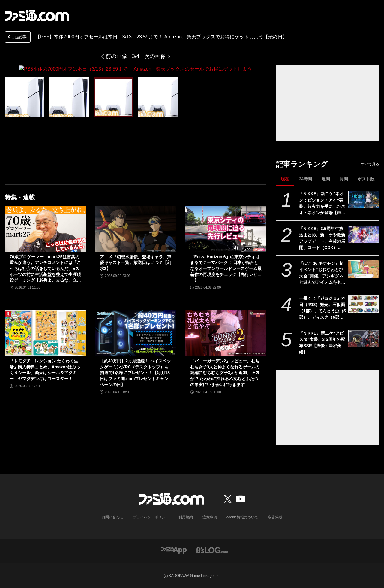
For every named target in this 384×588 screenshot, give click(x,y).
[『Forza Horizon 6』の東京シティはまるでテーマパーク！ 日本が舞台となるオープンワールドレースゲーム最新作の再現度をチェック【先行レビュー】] (226, 229)
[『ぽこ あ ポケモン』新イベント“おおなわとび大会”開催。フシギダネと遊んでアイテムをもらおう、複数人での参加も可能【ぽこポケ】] (364, 269)
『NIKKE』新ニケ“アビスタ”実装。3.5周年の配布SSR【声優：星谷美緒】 (322, 342)
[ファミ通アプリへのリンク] (174, 550)
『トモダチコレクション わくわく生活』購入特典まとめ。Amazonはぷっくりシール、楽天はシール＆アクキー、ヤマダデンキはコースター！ (45, 370)
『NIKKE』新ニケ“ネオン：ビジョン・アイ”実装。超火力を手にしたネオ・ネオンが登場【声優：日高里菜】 (322, 204)
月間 (344, 179)
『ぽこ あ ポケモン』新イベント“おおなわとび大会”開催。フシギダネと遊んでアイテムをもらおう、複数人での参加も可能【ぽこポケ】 (322, 273)
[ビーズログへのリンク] (212, 550)
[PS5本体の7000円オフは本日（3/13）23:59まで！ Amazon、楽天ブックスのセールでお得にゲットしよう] (25, 97)
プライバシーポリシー (151, 517)
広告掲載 (275, 517)
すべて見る (370, 164)
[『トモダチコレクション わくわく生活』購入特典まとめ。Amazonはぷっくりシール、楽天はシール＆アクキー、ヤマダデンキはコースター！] (45, 333)
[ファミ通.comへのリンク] (37, 16)
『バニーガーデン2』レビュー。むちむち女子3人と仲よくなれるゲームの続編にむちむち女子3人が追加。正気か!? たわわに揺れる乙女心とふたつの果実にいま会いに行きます (225, 373)
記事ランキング (302, 164)
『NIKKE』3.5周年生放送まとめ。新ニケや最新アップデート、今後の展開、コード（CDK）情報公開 (322, 238)
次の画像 (155, 56)
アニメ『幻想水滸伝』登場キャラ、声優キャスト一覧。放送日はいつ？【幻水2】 (136, 262)
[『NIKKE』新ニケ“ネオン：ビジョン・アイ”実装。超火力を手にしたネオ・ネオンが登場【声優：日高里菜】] (364, 199)
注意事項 (210, 517)
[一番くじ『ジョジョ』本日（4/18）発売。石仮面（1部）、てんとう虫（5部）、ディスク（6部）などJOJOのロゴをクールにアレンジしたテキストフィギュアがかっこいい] (364, 304)
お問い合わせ (112, 517)
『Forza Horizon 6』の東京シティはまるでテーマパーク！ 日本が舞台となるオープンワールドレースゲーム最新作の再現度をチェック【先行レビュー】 (226, 268)
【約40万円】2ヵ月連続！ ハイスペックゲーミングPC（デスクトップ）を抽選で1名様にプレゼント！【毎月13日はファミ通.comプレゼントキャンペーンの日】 (135, 373)
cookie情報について (243, 517)
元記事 (16, 37)
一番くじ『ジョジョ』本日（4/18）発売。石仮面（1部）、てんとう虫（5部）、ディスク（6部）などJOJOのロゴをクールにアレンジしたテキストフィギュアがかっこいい (322, 308)
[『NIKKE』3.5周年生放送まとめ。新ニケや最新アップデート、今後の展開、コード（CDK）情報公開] (364, 234)
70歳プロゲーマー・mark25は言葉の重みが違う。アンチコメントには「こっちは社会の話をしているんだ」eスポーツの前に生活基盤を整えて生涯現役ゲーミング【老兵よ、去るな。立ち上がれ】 (45, 269)
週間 (326, 179)
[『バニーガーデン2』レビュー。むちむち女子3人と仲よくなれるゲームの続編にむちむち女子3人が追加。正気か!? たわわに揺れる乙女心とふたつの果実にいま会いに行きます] (226, 333)
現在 (285, 179)
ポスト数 (366, 179)
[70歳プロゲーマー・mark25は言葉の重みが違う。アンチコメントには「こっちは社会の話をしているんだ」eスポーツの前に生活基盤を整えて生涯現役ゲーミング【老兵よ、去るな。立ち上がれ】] (45, 229)
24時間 (305, 179)
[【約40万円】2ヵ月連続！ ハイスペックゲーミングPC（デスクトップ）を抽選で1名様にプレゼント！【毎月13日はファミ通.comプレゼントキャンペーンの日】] (136, 333)
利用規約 (186, 517)
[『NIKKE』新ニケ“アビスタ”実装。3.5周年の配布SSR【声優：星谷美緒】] (364, 339)
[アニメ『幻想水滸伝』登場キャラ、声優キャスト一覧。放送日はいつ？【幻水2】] (136, 229)
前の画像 (116, 56)
